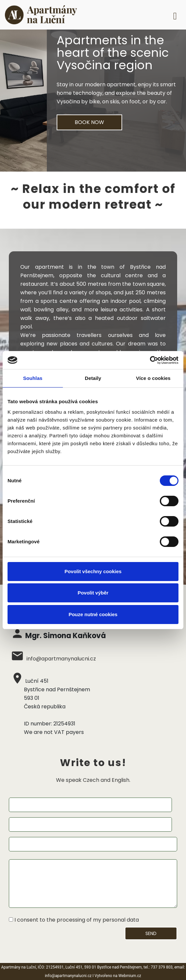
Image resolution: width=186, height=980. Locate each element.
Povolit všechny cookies (93, 571)
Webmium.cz (130, 976)
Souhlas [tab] (33, 378)
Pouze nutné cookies (93, 614)
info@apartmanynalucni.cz (61, 659)
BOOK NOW (89, 122)
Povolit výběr (93, 593)
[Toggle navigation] (175, 15)
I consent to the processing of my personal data (77, 920)
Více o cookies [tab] (153, 378)
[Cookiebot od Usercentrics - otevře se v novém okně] (150, 360)
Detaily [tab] (93, 378)
